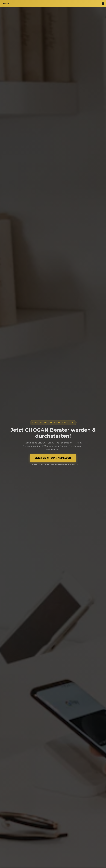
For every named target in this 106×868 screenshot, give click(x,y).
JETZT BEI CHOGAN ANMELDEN (53, 458)
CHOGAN (6, 4)
